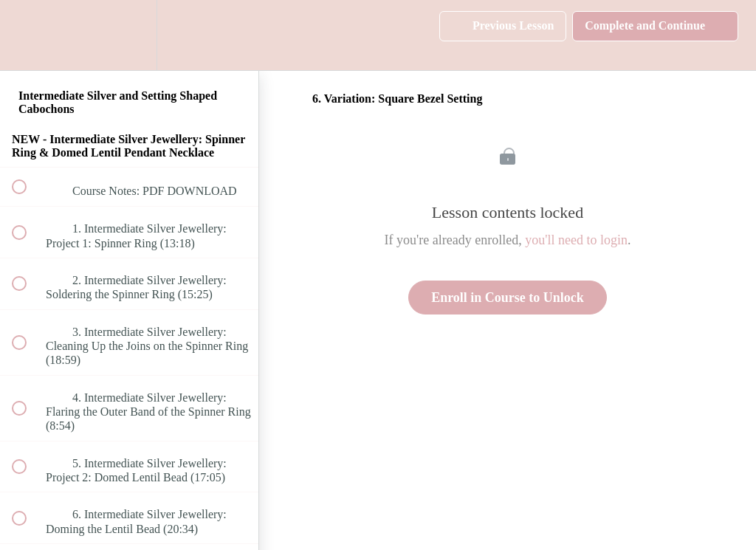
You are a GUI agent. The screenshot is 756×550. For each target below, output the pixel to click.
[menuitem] (129, 35)
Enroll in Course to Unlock (508, 298)
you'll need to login (576, 240)
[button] (27, 35)
